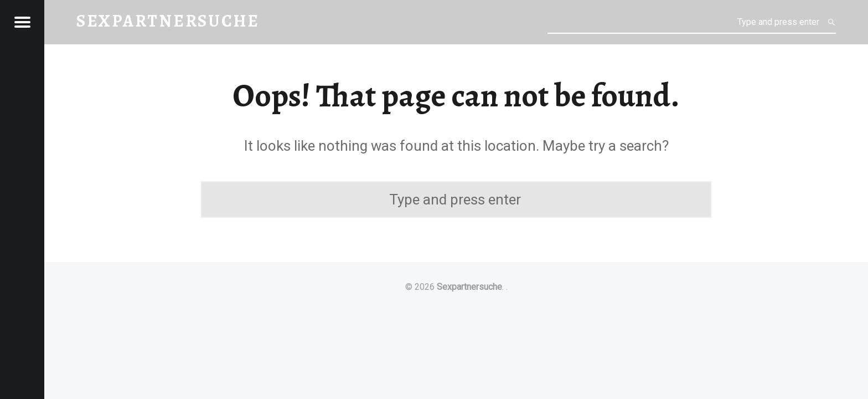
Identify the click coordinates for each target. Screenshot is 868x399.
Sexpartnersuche (469, 287)
